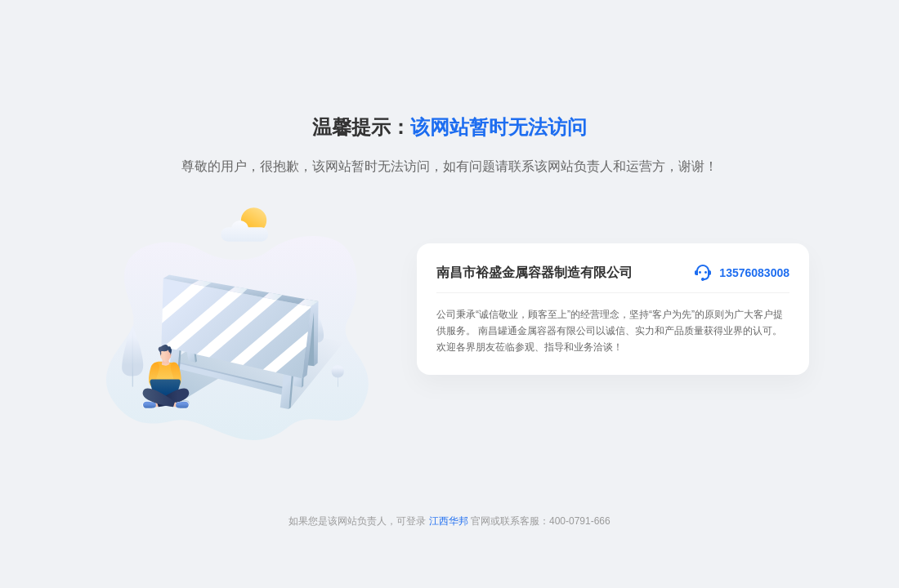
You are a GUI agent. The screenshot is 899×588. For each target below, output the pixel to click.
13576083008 (754, 273)
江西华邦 (449, 521)
